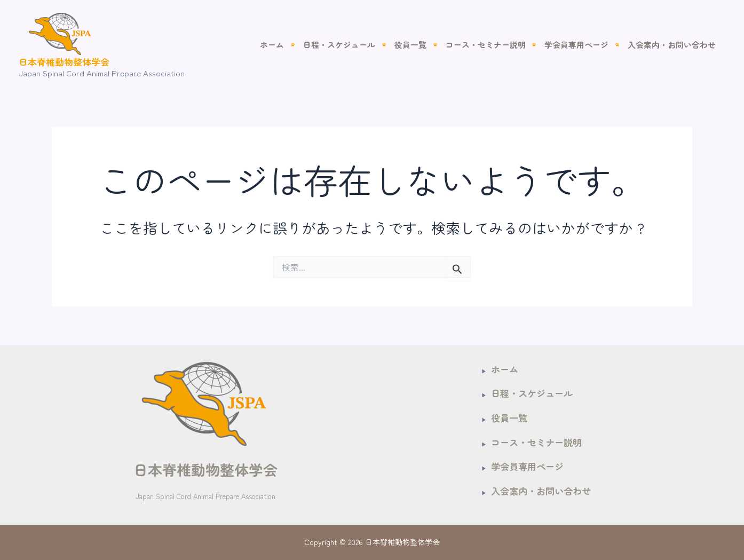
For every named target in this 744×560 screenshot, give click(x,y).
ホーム (290, 45)
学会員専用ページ (581, 45)
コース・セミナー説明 (493, 45)
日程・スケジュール (354, 45)
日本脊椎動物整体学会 (64, 62)
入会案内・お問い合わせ (673, 45)
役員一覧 (421, 45)
